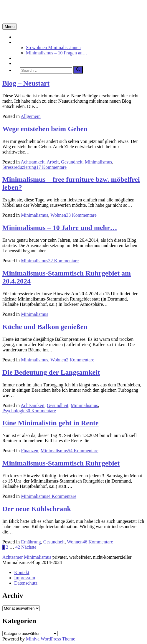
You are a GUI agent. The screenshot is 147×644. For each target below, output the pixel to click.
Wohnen (58, 215)
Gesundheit (72, 162)
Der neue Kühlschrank (37, 509)
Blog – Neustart (26, 83)
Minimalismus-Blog (42, 11)
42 (18, 547)
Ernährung (31, 542)
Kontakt (22, 572)
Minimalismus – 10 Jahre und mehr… (60, 228)
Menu (10, 27)
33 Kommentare (81, 215)
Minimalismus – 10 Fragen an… (57, 53)
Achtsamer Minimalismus (27, 557)
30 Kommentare (41, 411)
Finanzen (30, 451)
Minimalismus (28, 42)
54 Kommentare (83, 451)
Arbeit (53, 162)
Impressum (25, 578)
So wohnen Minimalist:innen (53, 47)
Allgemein (31, 116)
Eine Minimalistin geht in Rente (51, 423)
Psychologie (14, 411)
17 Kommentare (52, 167)
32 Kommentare (64, 261)
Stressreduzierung (19, 167)
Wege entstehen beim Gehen (45, 129)
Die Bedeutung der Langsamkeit (51, 372)
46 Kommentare (98, 542)
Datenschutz (26, 583)
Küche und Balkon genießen (45, 327)
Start (19, 37)
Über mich (24, 63)
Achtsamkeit (26, 58)
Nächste (29, 547)
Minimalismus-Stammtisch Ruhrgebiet (61, 463)
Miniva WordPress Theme (51, 639)
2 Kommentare (80, 360)
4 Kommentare (62, 496)
